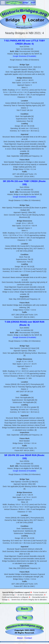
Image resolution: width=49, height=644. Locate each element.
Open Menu (3, 3)
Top (24, 617)
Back (24, 609)
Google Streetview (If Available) (24, 56)
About (20, 638)
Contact (28, 638)
